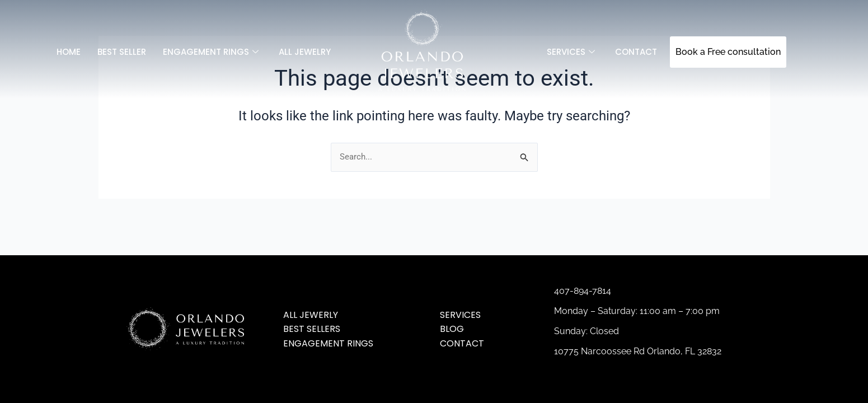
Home (69, 52)
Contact (636, 52)
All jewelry (305, 52)
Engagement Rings (211, 52)
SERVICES (571, 52)
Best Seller (122, 52)
